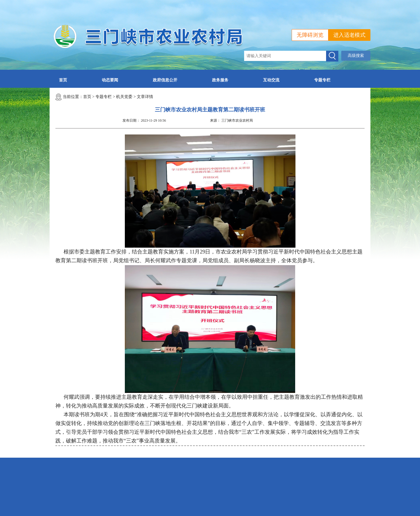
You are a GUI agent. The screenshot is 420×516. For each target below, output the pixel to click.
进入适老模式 (349, 35)
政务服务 (220, 80)
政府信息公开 (165, 80)
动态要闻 (110, 80)
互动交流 (271, 80)
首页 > (89, 97)
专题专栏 (322, 80)
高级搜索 (356, 56)
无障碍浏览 (310, 35)
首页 (63, 80)
